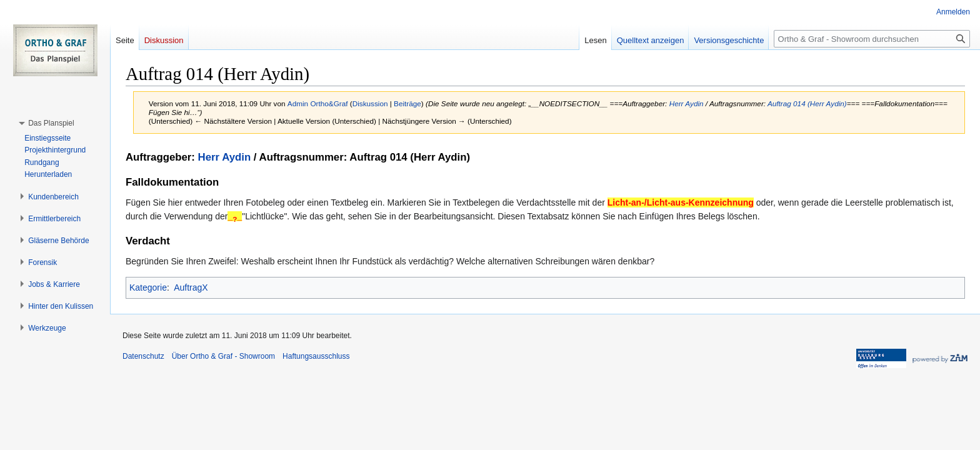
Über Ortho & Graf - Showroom (223, 356)
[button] (51, 123)
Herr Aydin (687, 103)
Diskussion (370, 103)
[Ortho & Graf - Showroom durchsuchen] (872, 39)
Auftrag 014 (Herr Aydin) (807, 103)
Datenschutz (143, 356)
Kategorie (148, 287)
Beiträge (407, 103)
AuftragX (191, 287)
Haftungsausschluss (316, 356)
